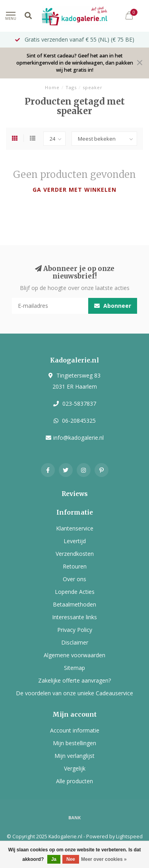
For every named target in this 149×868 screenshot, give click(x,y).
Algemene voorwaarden (74, 655)
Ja (54, 859)
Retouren (75, 566)
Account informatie (75, 730)
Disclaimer (75, 642)
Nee (71, 859)
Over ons (74, 579)
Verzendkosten (75, 554)
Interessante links (74, 617)
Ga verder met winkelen (74, 190)
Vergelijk (75, 768)
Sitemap (74, 668)
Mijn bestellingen (74, 743)
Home (52, 87)
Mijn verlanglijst (74, 756)
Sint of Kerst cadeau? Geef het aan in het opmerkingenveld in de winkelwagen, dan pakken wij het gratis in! (75, 63)
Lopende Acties (75, 592)
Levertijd (75, 541)
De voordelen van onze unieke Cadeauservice (74, 693)
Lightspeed (129, 837)
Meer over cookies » (104, 859)
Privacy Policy (75, 630)
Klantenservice (75, 528)
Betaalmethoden (74, 604)
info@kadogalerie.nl (78, 438)
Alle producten (74, 781)
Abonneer (113, 306)
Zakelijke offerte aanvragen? (74, 680)
